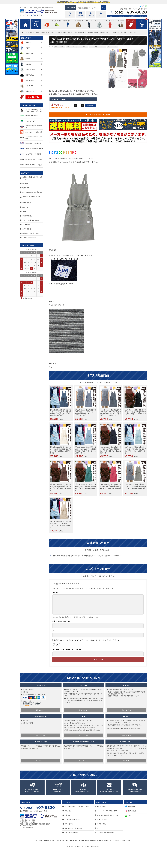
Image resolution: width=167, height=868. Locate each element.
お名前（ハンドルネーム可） (62, 640)
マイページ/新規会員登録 (31, 220)
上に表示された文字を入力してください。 (67, 668)
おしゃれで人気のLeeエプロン (69, 33)
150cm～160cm (34, 33)
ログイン (34, 15)
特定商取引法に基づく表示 (31, 233)
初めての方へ (122, 16)
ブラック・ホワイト (83, 33)
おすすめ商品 (27, 203)
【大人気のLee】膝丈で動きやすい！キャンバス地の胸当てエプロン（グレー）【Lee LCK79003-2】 (87, 574)
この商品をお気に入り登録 (99, 133)
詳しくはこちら (41, 729)
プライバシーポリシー (29, 238)
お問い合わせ (142, 16)
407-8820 (130, 12)
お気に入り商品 (27, 216)
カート (24, 211)
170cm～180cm (55, 33)
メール (55, 649)
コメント (55, 611)
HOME (25, 33)
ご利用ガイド (112, 16)
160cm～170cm (45, 33)
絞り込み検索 (71, 8)
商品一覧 (25, 207)
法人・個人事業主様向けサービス (32, 197)
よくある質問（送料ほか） (72, 838)
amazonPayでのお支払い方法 (32, 192)
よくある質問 (132, 16)
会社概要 (25, 183)
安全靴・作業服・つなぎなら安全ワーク (32, 178)
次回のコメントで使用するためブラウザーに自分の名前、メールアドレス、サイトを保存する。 (87, 659)
